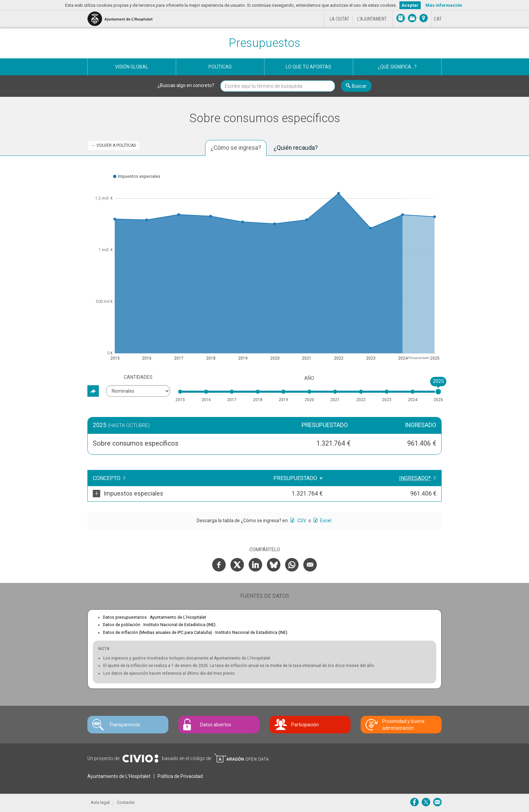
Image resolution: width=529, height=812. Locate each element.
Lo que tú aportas (309, 67)
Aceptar (410, 5)
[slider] (438, 392)
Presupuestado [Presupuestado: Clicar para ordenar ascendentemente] (346, 478)
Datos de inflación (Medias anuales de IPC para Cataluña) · (195, 633)
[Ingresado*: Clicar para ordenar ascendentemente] (410, 478)
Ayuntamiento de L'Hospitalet (119, 776)
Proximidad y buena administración (403, 725)
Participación (305, 725)
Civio (140, 759)
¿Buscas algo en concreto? (186, 85)
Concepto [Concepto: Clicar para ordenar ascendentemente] (107, 478)
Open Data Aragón (241, 758)
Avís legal (100, 802)
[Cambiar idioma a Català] (438, 19)
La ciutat (339, 19)
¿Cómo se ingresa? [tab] (236, 148)
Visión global (132, 67)
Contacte (126, 802)
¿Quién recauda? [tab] (296, 148)
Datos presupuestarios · (155, 617)
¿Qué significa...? (397, 67)
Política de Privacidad (180, 776)
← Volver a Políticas (114, 145)
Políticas (220, 67)
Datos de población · (159, 625)
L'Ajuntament (372, 19)
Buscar (359, 86)
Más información (444, 5)
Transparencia (124, 725)
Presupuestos (264, 43)
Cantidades (138, 377)
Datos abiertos (216, 725)
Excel (325, 521)
